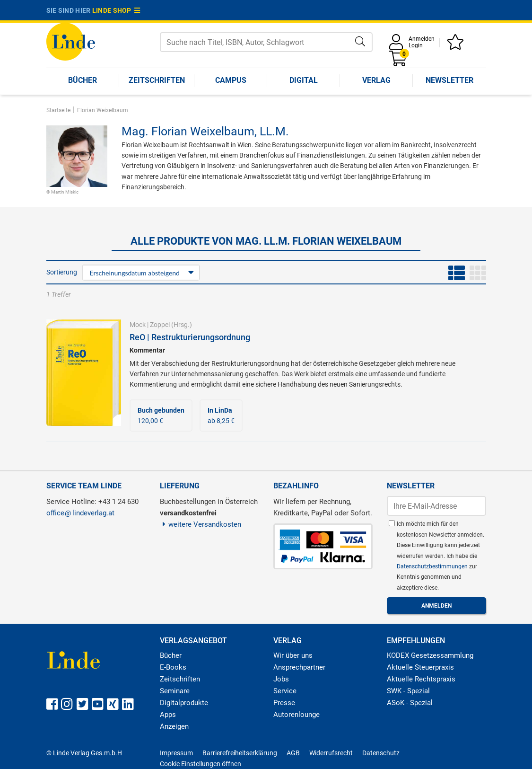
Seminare (175, 691)
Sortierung (62, 272)
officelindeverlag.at (80, 513)
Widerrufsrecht (331, 753)
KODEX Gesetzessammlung (430, 655)
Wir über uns (293, 655)
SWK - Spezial (408, 691)
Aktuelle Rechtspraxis (421, 679)
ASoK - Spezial (410, 703)
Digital (304, 80)
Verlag (376, 80)
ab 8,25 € (221, 415)
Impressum (176, 753)
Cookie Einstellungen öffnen (201, 764)
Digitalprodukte (184, 703)
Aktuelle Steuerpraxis (420, 667)
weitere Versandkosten (201, 524)
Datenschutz (381, 753)
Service (285, 691)
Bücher (83, 80)
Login (416, 45)
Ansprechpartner (299, 667)
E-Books (173, 667)
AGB (293, 753)
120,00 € (161, 415)
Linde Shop (116, 10)
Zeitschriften (157, 80)
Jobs (281, 679)
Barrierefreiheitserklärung (240, 753)
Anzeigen (174, 726)
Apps (168, 715)
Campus (231, 80)
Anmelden (422, 39)
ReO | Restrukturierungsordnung (190, 337)
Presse (284, 703)
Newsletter (449, 80)
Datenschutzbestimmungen (433, 566)
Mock (138, 325)
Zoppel (160, 325)
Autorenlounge (297, 715)
